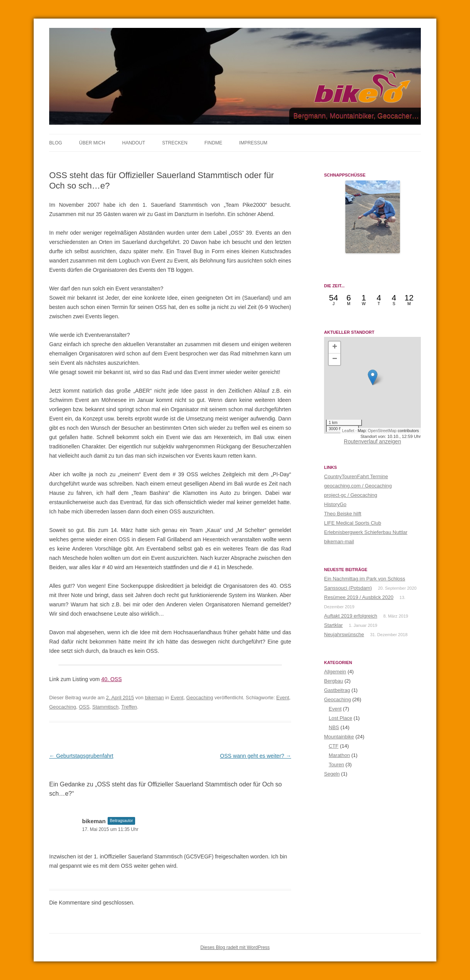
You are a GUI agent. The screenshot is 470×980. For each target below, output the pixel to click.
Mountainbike (339, 737)
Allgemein (335, 672)
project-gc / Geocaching (351, 495)
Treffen (129, 707)
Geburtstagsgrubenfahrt (81, 756)
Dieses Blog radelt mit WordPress (235, 947)
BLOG (56, 143)
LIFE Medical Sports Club (352, 523)
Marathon (339, 755)
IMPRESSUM (253, 143)
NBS (334, 727)
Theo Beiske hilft (343, 514)
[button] (373, 377)
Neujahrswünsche (344, 634)
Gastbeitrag (337, 690)
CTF (334, 746)
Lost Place (340, 718)
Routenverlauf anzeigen (372, 441)
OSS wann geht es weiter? (256, 756)
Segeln (332, 774)
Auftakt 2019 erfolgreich (351, 616)
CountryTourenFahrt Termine (356, 476)
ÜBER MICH (92, 143)
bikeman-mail (339, 541)
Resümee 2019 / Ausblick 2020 (359, 597)
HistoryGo (335, 504)
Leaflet (348, 431)
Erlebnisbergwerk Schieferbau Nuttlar (366, 532)
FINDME (213, 143)
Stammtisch (105, 707)
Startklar (333, 625)
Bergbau (334, 681)
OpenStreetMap (382, 431)
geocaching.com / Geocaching (358, 486)
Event (177, 698)
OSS (84, 707)
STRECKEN (175, 143)
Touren (336, 765)
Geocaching (200, 698)
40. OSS (112, 679)
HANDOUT (133, 143)
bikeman (154, 698)
